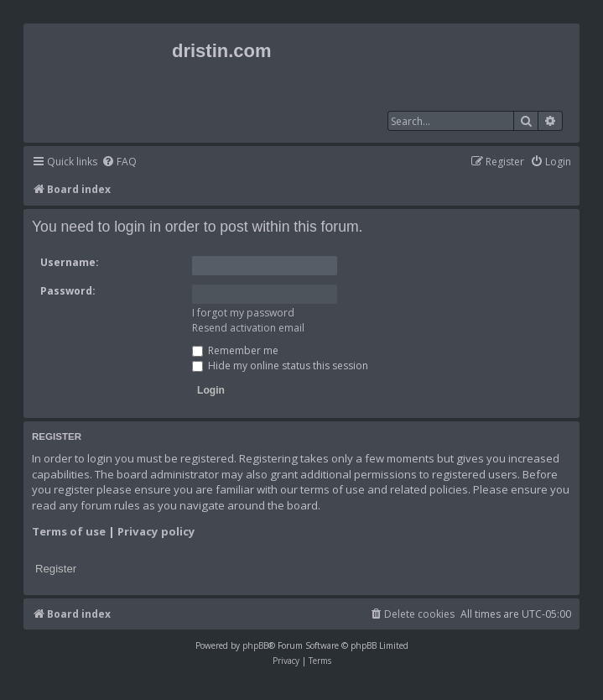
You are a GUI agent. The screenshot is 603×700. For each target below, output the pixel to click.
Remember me (235, 350)
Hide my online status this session (280, 366)
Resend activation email (248, 328)
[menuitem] (119, 162)
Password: (68, 291)
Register (56, 569)
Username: (70, 262)
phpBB (255, 645)
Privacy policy (156, 531)
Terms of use (69, 531)
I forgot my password (243, 313)
